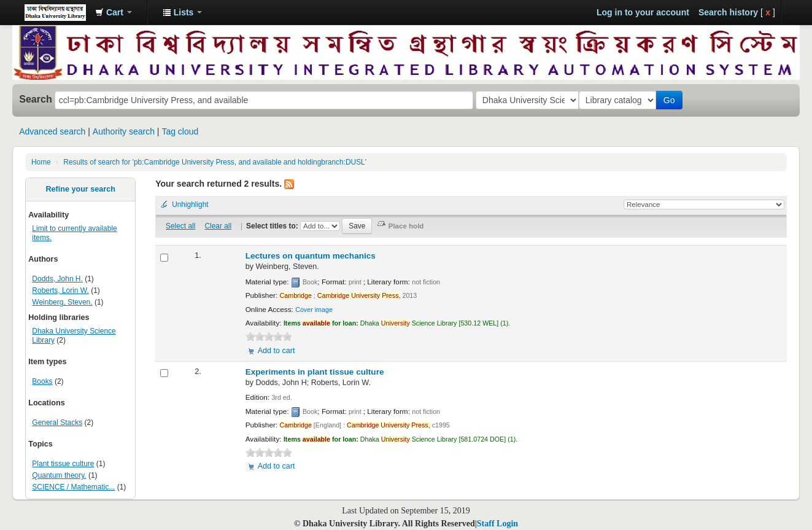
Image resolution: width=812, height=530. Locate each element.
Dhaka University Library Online (55, 12)
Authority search (124, 131)
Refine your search (80, 189)
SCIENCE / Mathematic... (73, 487)
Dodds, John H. (57, 279)
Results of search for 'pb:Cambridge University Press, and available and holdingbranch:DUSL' (215, 162)
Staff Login (497, 524)
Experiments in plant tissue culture (315, 372)
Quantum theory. (59, 475)
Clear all (218, 226)
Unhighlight (190, 205)
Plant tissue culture (63, 464)
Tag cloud (180, 131)
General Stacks (57, 423)
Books (42, 381)
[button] (114, 12)
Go (672, 100)
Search (36, 99)
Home (41, 162)
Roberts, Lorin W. (60, 290)
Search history (728, 12)
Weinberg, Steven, (62, 302)
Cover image (314, 310)
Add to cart (276, 351)
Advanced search (52, 131)
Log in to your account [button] (643, 12)
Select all (180, 226)
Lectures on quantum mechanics (311, 256)
